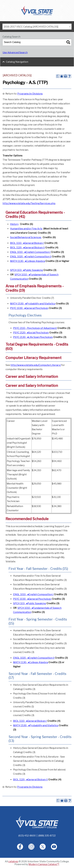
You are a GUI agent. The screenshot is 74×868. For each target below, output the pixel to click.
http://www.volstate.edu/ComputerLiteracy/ (36, 365)
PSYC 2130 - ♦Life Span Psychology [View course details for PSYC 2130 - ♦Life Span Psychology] (33, 337)
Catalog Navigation (17, 62)
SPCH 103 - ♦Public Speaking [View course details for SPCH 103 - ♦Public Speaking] (27, 270)
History (14, 224)
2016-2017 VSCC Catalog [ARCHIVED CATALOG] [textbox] (31, 27)
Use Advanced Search (15, 53)
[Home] (37, 822)
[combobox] (37, 27)
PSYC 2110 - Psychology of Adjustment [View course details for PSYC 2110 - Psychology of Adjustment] (35, 328)
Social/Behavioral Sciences (26, 237)
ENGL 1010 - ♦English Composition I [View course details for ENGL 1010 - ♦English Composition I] (30, 252)
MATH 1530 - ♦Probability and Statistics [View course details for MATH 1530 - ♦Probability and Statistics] (33, 304)
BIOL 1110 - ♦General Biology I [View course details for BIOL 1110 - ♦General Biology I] (27, 243)
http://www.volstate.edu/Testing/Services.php (29, 203)
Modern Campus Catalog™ (44, 864)
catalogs (13, 861)
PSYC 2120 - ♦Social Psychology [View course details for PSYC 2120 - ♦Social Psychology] (31, 333)
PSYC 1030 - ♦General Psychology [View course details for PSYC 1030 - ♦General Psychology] (29, 308)
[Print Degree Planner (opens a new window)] (58, 76)
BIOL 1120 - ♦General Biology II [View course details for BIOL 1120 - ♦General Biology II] (27, 248)
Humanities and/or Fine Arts (26, 229)
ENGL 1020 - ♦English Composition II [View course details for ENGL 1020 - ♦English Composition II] (31, 257)
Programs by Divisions (30, 94)
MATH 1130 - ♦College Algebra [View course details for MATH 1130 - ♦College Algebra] (28, 261)
